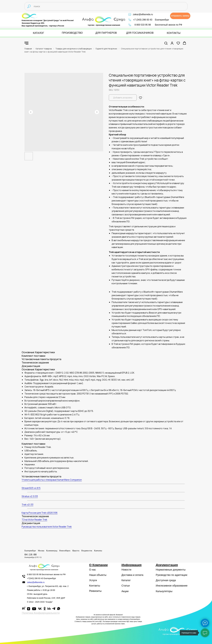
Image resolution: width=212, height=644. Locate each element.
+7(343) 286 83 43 (35, 578)
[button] (180, 16)
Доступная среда (166, 580)
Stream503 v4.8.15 (31, 488)
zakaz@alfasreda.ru (143, 14)
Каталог (126, 580)
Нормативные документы (171, 570)
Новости (126, 570)
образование (180, 586)
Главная (28, 49)
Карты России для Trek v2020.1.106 (40, 513)
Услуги (93, 580)
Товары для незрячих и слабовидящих (74, 49)
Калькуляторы (164, 591)
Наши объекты (98, 575)
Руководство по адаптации (172, 575)
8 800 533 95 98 (143, 25)
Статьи (126, 586)
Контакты (95, 586)
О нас (93, 570)
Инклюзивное (164, 586)
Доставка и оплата (132, 575)
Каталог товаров (44, 49)
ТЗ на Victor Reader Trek (34, 520)
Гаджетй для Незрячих (106, 49)
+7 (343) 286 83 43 (143, 20)
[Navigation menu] (26, 43)
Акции (125, 591)
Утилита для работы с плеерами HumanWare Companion (52, 480)
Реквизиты (95, 591)
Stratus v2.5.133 (30, 496)
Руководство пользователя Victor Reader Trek (47, 527)
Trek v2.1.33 (27, 505)
